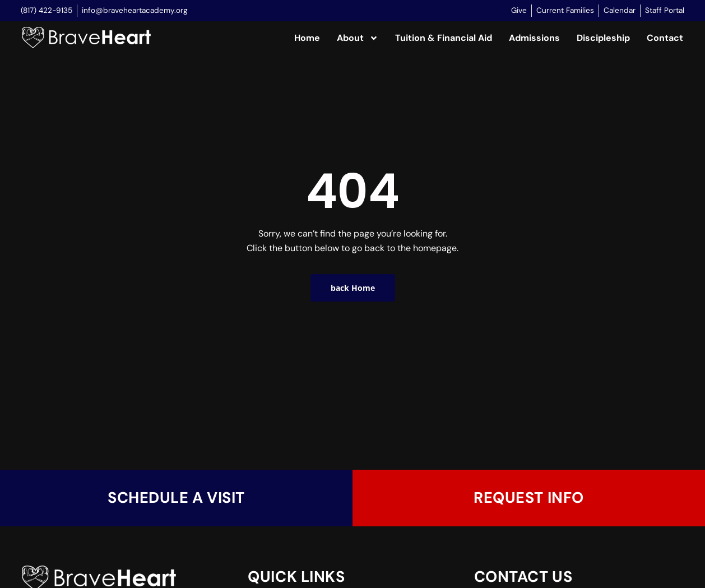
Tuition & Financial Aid (444, 38)
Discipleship (603, 38)
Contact (665, 38)
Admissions (534, 38)
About (358, 38)
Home (307, 38)
